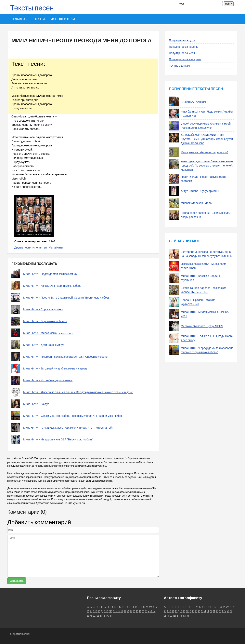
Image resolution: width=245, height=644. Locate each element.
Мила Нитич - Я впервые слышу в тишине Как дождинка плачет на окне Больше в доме (78, 392)
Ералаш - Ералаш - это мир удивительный (198, 302)
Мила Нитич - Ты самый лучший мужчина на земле (55, 368)
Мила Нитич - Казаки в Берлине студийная (201, 278)
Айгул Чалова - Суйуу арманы (200, 191)
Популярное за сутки (182, 40)
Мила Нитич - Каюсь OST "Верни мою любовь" (53, 286)
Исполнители (63, 19)
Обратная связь (20, 634)
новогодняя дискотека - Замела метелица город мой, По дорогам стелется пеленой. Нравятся (207, 165)
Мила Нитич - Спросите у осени (43, 309)
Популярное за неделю (184, 47)
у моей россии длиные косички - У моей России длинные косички (206, 126)
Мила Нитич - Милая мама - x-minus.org (48, 333)
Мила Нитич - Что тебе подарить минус (48, 380)
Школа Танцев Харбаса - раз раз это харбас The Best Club (204, 290)
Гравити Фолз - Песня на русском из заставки (203, 179)
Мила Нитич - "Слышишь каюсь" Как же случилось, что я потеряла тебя (68, 428)
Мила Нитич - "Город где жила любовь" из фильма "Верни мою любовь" (207, 350)
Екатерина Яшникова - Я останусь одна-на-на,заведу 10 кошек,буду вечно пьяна (206, 254)
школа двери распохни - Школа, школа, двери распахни (205, 215)
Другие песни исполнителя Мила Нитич (39, 247)
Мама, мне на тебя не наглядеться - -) (204, 152)
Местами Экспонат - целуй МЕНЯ (202, 326)
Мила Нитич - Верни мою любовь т (45, 321)
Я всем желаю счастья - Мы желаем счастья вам (203, 266)
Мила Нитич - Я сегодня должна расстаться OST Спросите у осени (65, 357)
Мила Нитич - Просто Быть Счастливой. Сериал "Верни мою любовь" (67, 297)
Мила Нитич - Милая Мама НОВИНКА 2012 (205, 314)
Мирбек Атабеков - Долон (197, 203)
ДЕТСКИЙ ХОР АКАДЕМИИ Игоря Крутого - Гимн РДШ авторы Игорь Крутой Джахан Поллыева (207, 139)
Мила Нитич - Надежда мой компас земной (50, 274)
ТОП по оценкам (179, 66)
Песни (39, 19)
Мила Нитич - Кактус (36, 404)
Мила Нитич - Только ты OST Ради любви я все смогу (207, 338)
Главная (20, 19)
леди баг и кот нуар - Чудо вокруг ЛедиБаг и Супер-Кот (207, 114)
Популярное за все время (185, 59)
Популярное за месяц (183, 53)
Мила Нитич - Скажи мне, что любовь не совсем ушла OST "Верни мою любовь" (74, 416)
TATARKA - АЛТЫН (193, 102)
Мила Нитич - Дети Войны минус (44, 345)
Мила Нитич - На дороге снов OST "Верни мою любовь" (58, 439)
